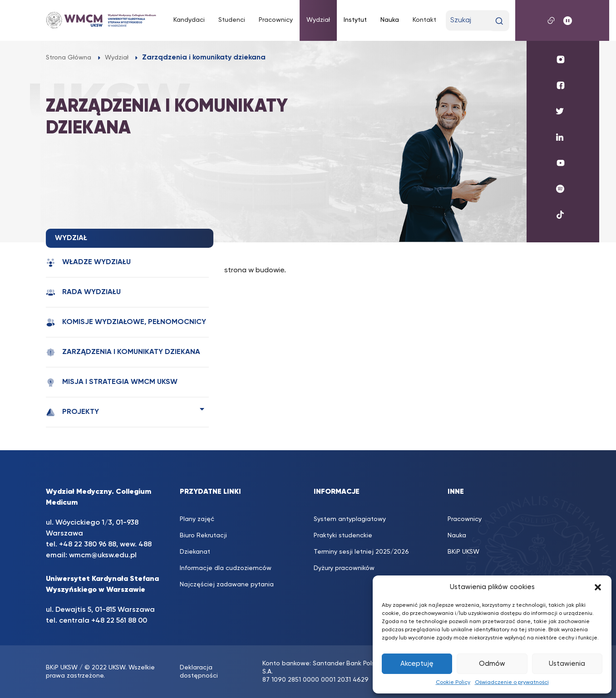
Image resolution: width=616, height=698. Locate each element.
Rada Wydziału (83, 292)
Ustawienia (567, 664)
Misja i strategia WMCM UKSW (112, 382)
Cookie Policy (453, 683)
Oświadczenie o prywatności (512, 683)
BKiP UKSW (62, 668)
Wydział (318, 20)
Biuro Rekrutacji (203, 536)
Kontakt (424, 20)
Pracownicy (276, 20)
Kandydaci (189, 20)
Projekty (72, 412)
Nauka (390, 20)
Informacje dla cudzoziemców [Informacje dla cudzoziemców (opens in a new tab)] (226, 568)
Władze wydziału (88, 263)
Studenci (232, 20)
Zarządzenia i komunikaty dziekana (123, 352)
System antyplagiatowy (350, 519)
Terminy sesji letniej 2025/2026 (361, 552)
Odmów (492, 664)
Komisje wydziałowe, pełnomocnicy (126, 322)
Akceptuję (417, 664)
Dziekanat (195, 552)
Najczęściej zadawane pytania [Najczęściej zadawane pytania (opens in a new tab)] (227, 585)
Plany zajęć (197, 519)
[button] (598, 587)
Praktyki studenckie (343, 536)
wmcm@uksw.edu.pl (103, 555)
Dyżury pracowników (344, 568)
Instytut (355, 20)
